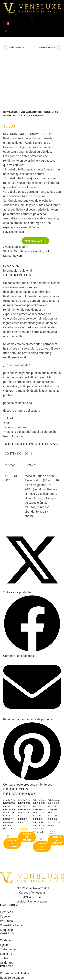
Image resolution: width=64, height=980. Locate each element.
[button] (32, 19)
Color (48, 202)
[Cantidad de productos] (6, 191)
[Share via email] (32, 668)
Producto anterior (16, 47)
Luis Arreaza (37, 963)
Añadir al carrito (36, 192)
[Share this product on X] (32, 541)
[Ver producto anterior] (6, 47)
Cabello (38, 202)
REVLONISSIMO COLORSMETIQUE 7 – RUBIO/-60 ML (24, 764)
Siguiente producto (47, 47)
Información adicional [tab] (18, 222)
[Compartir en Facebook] (32, 605)
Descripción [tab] (11, 217)
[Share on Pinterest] (32, 734)
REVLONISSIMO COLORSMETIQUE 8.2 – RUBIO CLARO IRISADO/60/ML (10, 767)
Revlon (17, 207)
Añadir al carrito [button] (12, 795)
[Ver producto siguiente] (59, 47)
